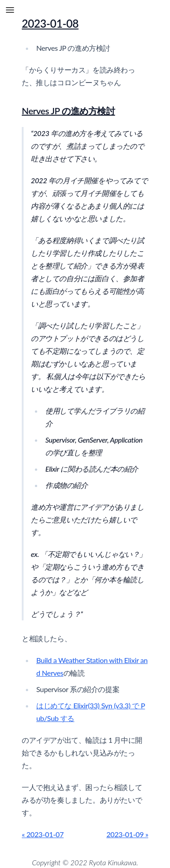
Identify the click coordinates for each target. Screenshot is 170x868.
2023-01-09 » (127, 834)
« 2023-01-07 (43, 834)
